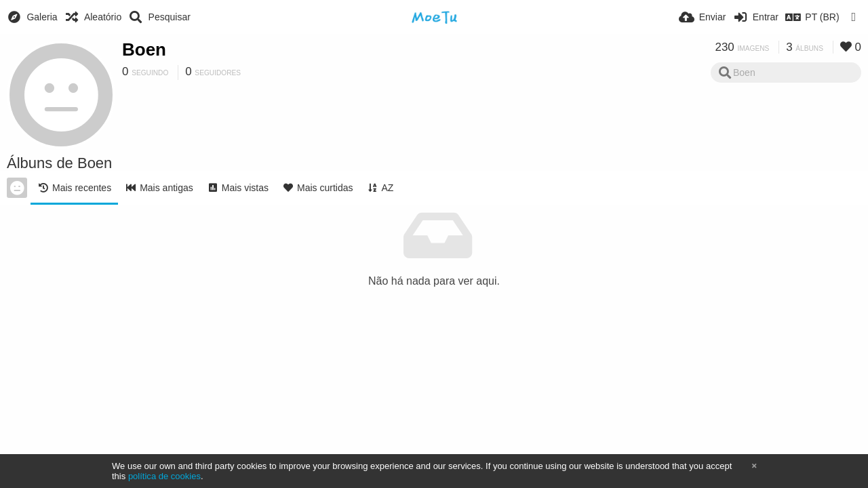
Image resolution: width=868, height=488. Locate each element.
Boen (144, 49)
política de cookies (164, 476)
